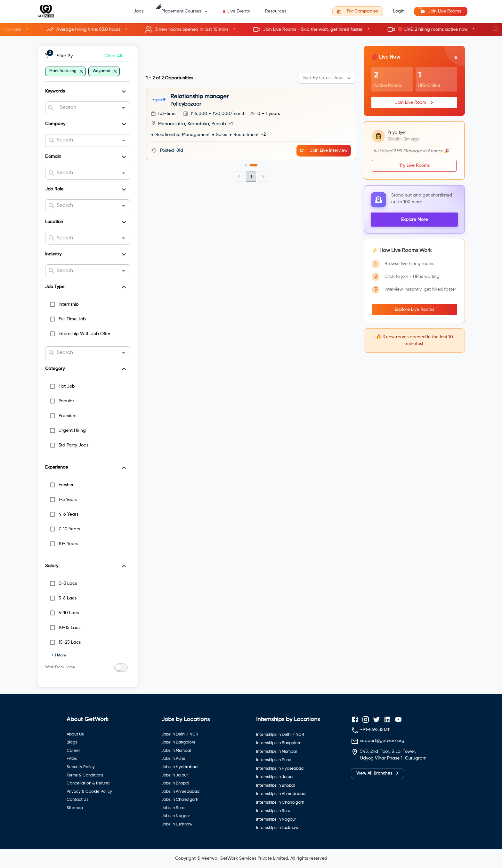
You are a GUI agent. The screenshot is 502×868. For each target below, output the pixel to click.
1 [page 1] (251, 177)
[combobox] (88, 108)
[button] (251, 30)
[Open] (124, 108)
